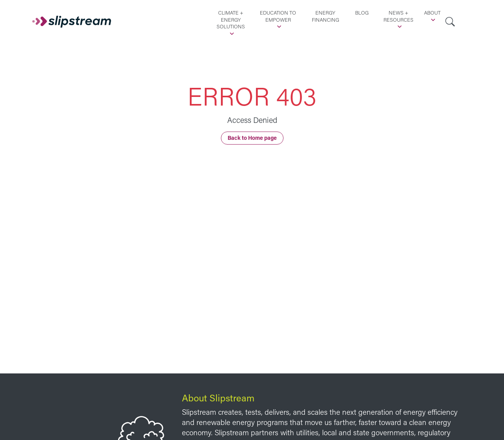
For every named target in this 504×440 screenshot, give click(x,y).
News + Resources (398, 16)
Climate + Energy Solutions (231, 19)
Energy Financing (325, 16)
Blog (362, 13)
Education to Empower (278, 16)
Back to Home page (252, 138)
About (432, 13)
